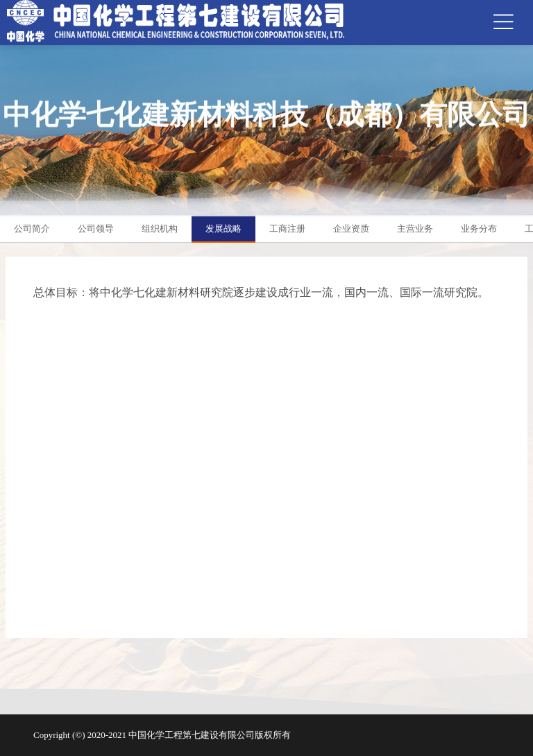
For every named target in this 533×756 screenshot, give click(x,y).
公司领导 (96, 229)
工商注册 (287, 229)
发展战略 (223, 229)
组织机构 (160, 229)
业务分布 (479, 229)
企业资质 (351, 229)
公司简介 (32, 229)
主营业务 (415, 229)
